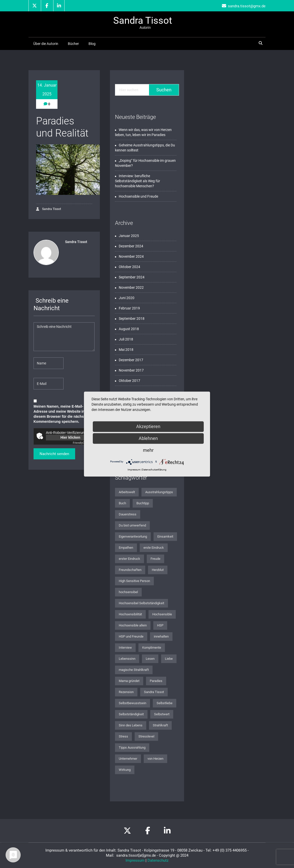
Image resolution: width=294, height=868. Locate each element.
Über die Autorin (46, 44)
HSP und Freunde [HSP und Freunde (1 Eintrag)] (131, 636)
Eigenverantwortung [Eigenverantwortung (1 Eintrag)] (133, 536)
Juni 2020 (127, 298)
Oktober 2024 (129, 267)
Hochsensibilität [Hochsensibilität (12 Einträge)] (130, 614)
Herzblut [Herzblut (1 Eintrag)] (158, 570)
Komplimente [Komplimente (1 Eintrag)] (152, 648)
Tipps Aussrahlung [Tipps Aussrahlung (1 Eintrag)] (132, 747)
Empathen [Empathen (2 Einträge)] (126, 548)
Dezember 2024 (131, 246)
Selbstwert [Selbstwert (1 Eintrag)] (162, 714)
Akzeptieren (148, 426)
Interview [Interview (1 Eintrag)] (125, 648)
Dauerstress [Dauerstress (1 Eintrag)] (128, 514)
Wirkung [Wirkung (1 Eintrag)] (125, 770)
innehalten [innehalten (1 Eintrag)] (161, 636)
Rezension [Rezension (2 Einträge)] (126, 692)
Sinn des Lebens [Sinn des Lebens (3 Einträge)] (131, 725)
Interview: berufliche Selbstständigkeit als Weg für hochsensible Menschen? (138, 181)
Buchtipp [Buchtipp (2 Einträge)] (143, 503)
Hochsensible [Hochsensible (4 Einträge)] (162, 614)
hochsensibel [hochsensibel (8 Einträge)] (128, 592)
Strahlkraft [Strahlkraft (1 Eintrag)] (160, 725)
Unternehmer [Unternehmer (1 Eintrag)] (128, 759)
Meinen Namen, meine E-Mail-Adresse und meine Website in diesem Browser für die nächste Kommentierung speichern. (60, 414)
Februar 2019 (129, 308)
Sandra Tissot (49, 209)
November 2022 (131, 287)
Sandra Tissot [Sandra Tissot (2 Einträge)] (154, 692)
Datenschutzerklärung (154, 470)
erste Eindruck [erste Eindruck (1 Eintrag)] (154, 548)
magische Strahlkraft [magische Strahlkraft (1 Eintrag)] (134, 670)
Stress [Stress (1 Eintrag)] (123, 736)
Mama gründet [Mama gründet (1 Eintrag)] (129, 681)
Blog (92, 44)
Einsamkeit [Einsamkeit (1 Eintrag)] (165, 536)
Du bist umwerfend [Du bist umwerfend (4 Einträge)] (132, 525)
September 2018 (132, 319)
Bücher (73, 44)
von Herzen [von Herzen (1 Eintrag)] (155, 759)
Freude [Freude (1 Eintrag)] (155, 559)
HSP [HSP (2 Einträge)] (160, 625)
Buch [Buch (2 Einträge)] (122, 503)
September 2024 (132, 277)
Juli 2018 (126, 339)
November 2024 (131, 256)
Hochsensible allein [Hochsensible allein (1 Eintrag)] (133, 625)
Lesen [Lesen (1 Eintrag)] (150, 659)
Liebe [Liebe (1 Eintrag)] (169, 659)
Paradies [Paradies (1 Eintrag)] (156, 681)
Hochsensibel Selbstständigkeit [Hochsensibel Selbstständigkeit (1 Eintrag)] (141, 603)
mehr (148, 450)
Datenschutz (158, 860)
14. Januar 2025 (47, 90)
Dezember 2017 (131, 360)
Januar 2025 (129, 236)
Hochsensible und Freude (138, 196)
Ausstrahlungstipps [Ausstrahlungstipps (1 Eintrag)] (159, 492)
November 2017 (131, 370)
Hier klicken (70, 437)
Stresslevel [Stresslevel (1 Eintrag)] (146, 736)
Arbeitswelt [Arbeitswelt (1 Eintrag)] (127, 492)
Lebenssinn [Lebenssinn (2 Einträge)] (127, 659)
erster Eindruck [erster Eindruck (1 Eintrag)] (129, 559)
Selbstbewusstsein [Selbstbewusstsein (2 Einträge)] (133, 703)
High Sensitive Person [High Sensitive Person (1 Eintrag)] (134, 581)
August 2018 (129, 329)
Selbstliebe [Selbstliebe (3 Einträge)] (165, 703)
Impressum (135, 860)
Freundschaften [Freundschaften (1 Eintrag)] (130, 570)
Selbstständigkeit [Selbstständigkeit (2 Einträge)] (131, 714)
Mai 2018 (126, 350)
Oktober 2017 (129, 381)
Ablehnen (148, 438)
